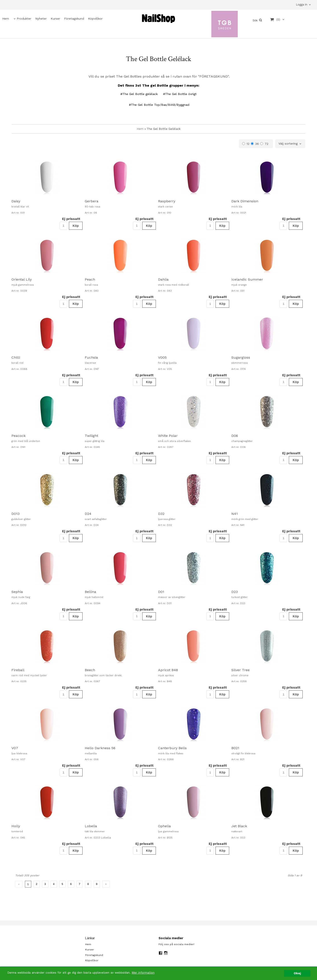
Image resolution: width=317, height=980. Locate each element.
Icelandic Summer (247, 279)
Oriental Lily (22, 279)
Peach (90, 279)
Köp (76, 226)
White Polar (168, 436)
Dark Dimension (245, 201)
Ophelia (164, 826)
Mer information (144, 973)
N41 (235, 514)
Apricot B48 (168, 670)
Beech (90, 670)
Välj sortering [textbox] (288, 144)
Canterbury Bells (172, 748)
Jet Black (239, 826)
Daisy (16, 201)
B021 (235, 748)
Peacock (18, 436)
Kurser (55, 19)
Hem (6, 19)
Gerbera (92, 201)
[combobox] (290, 144)
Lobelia (91, 826)
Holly (16, 826)
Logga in (302, 5)
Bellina (90, 592)
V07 (15, 748)
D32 (161, 514)
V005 (162, 357)
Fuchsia (91, 357)
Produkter (24, 19)
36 (255, 144)
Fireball (18, 670)
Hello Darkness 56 (100, 748)
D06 (235, 436)
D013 (16, 514)
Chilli (16, 357)
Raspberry (167, 201)
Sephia (17, 592)
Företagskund (74, 19)
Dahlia (163, 279)
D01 (161, 592)
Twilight (91, 436)
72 (264, 144)
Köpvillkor (95, 19)
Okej (297, 973)
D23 (235, 592)
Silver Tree (241, 670)
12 (246, 144)
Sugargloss (241, 357)
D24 (88, 514)
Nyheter (41, 19)
